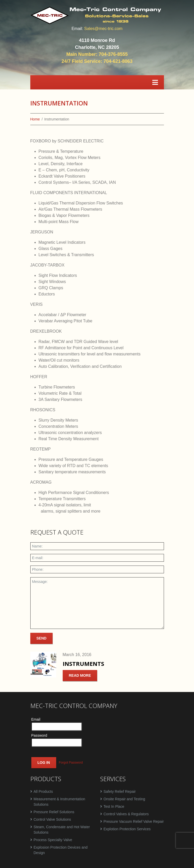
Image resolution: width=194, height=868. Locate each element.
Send (42, 638)
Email (36, 719)
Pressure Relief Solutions (54, 812)
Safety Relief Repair (120, 791)
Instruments (83, 664)
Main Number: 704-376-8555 (97, 54)
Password (39, 735)
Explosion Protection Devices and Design (61, 850)
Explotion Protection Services (127, 829)
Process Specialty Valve (53, 840)
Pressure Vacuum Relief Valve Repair (134, 821)
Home (35, 119)
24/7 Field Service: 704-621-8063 (97, 61)
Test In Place (114, 806)
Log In (44, 763)
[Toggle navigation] (155, 82)
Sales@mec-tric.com (103, 29)
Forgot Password (71, 763)
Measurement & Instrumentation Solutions (59, 802)
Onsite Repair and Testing (124, 799)
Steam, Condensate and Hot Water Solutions (62, 830)
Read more (80, 675)
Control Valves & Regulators (126, 814)
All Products (43, 791)
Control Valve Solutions (52, 819)
